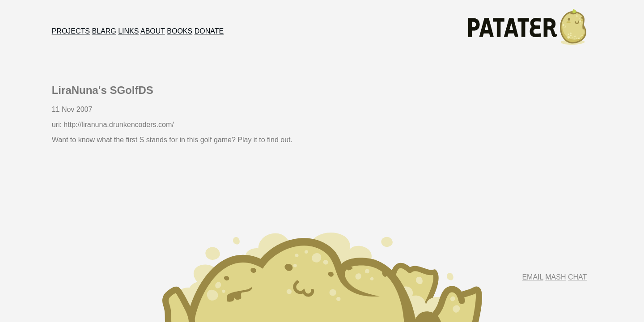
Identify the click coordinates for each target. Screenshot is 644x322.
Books (180, 31)
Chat (577, 277)
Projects (71, 31)
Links (128, 31)
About (153, 31)
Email (532, 277)
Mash (555, 277)
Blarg (104, 31)
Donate (209, 31)
